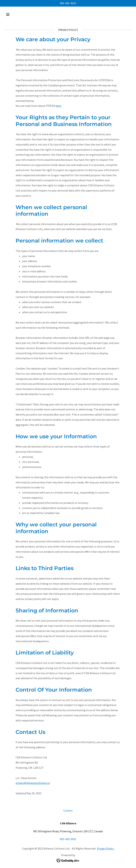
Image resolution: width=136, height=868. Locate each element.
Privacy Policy (106, 848)
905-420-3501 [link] (68, 3)
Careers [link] (68, 810)
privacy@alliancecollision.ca (33, 783)
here (58, 106)
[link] (68, 860)
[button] (19, 14)
